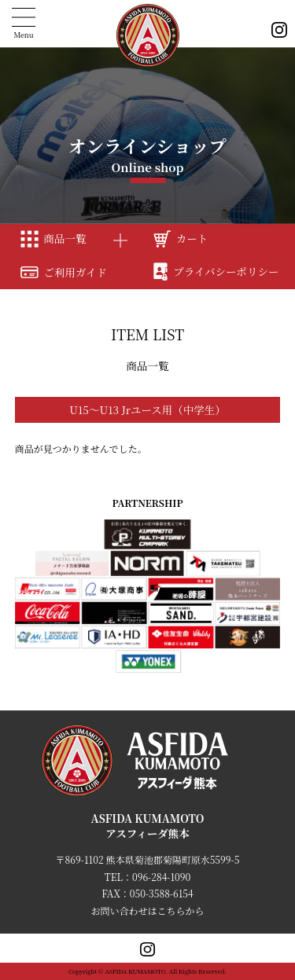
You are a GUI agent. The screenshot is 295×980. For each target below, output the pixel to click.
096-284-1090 (161, 877)
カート (181, 238)
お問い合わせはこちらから (147, 910)
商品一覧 (53, 238)
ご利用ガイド (64, 272)
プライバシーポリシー (216, 271)
